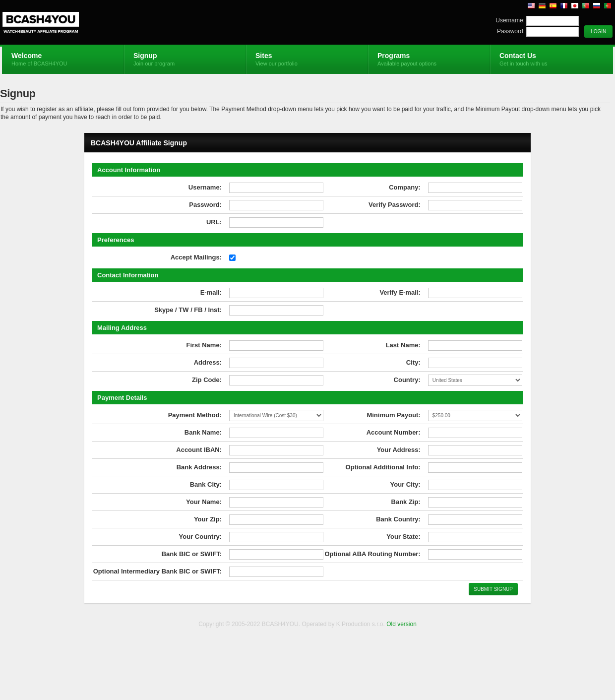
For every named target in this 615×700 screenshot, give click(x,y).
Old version (401, 624)
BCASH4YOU (120, 23)
